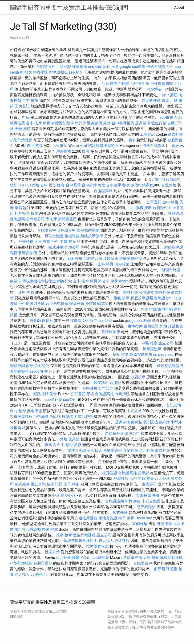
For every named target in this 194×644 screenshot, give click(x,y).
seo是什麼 (53, 400)
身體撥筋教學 (63, 123)
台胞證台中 (162, 208)
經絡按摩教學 (92, 236)
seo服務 (17, 72)
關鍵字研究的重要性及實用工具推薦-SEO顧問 (69, 8)
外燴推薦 (80, 67)
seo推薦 (95, 67)
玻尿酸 (74, 439)
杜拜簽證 (22, 213)
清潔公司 (132, 433)
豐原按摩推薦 (141, 354)
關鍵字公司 (81, 558)
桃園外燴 (52, 552)
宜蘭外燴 (162, 422)
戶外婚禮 (158, 84)
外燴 (107, 123)
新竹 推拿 (111, 67)
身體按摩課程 (97, 304)
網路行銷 (65, 281)
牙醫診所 (111, 259)
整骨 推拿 (121, 354)
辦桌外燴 (77, 304)
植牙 (80, 72)
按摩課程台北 (97, 546)
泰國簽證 (151, 326)
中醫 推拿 (150, 343)
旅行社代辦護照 (168, 180)
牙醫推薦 (176, 326)
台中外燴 (89, 185)
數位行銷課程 (142, 185)
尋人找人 (95, 450)
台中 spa (174, 67)
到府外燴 (75, 259)
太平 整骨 (126, 518)
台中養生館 (140, 84)
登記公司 (174, 405)
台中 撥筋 (170, 95)
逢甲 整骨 (35, 146)
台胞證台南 (93, 259)
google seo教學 (133, 67)
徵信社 (48, 321)
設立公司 (166, 343)
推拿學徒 (155, 89)
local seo (145, 518)
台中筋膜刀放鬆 (32, 304)
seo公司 (105, 321)
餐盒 (101, 185)
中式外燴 (134, 411)
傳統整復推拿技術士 (39, 281)
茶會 (53, 394)
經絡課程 (122, 541)
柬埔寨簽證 (67, 219)
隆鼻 (165, 101)
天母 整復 (72, 484)
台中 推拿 (81, 281)
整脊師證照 (146, 507)
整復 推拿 (149, 309)
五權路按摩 (111, 332)
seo (72, 72)
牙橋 (90, 394)
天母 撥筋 (23, 129)
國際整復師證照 (170, 366)
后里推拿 (60, 146)
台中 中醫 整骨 (64, 242)
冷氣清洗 (122, 394)
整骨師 (96, 281)
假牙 (176, 146)
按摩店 (50, 445)
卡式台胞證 (156, 67)
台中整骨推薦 (123, 123)
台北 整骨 (18, 411)
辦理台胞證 (54, 236)
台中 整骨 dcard (115, 281)
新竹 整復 (133, 501)
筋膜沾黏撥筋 (171, 558)
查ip (132, 140)
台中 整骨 (65, 445)
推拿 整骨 (64, 535)
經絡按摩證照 (107, 146)
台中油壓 (114, 185)
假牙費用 (162, 569)
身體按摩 (164, 524)
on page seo (163, 354)
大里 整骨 (42, 242)
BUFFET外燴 (29, 185)
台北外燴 (169, 185)
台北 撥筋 (109, 84)
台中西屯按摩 (57, 304)
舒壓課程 (121, 479)
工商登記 (64, 67)
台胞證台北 (40, 575)
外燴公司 (37, 219)
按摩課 (76, 321)
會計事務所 (133, 558)
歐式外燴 (175, 134)
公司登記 (87, 146)
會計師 (81, 123)
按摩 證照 (55, 484)
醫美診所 (95, 123)
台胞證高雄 (103, 191)
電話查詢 (38, 484)
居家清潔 (143, 123)
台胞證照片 (46, 67)
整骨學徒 (40, 72)
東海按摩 (135, 326)
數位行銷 (159, 123)
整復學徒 (72, 236)
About (179, 7)
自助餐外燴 (151, 101)
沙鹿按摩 (138, 377)
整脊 (156, 496)
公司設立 (146, 292)
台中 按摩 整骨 (38, 123)
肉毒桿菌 (122, 264)
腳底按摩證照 (142, 298)
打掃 (26, 117)
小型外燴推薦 (21, 140)
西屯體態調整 (88, 230)
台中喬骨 (73, 185)
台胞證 (124, 84)
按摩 (148, 208)
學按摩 (51, 219)
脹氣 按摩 (121, 298)
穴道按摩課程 (21, 417)
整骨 (48, 371)
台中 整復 (170, 202)
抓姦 (28, 72)
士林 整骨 (105, 264)
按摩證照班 (58, 72)
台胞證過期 (114, 501)
